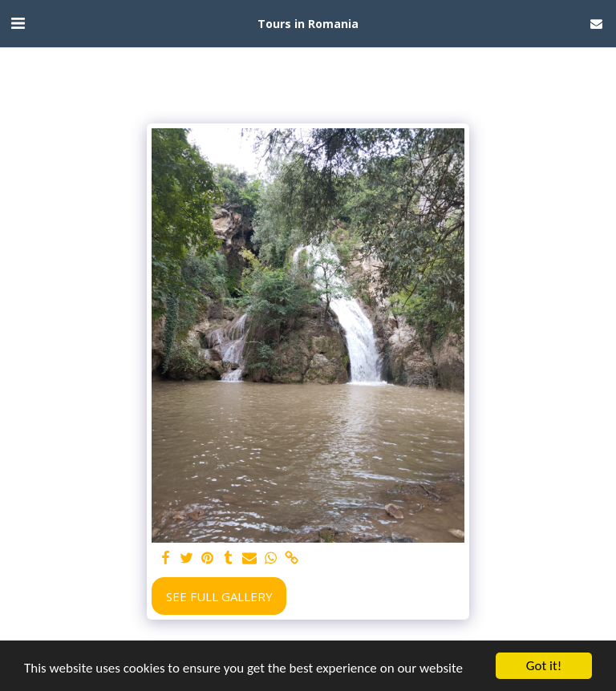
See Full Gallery (219, 596)
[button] (18, 23)
